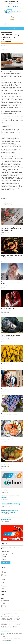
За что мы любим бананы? (7, 364)
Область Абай (4, 576)
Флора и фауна (5, 607)
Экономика (4, 586)
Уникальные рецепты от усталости (9, 414)
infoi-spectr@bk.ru (7, 641)
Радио (3, 558)
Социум (3, 604)
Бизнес (3, 588)
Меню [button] (12, 28)
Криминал (3, 605)
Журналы (4, 559)
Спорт (3, 595)
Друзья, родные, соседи (7, 553)
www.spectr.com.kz (11, 621)
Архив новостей (17, 3)
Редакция (10, 3)
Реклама (5, 3)
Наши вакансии (5, 631)
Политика (4, 579)
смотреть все (5, 493)
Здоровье (3, 602)
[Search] (12, 24)
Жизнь (3, 598)
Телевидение (5, 552)
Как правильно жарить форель (8, 439)
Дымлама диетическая (7, 464)
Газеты (3, 556)
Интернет (4, 555)
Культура (3, 592)
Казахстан (3, 573)
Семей (2, 570)
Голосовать (6, 563)
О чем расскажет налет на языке (9, 389)
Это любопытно (5, 600)
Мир (2, 574)
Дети (2, 582)
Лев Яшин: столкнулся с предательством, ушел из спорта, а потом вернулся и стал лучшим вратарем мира (11, 229)
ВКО (2, 571)
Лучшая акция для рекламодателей (11, 2)
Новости (3, 567)
